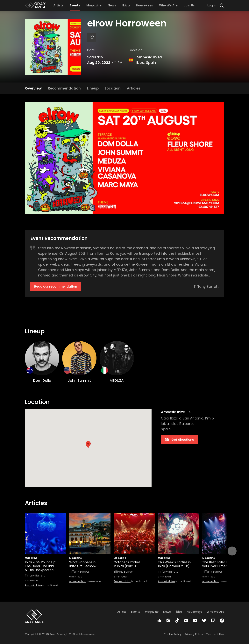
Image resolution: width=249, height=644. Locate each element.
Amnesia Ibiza (149, 57)
